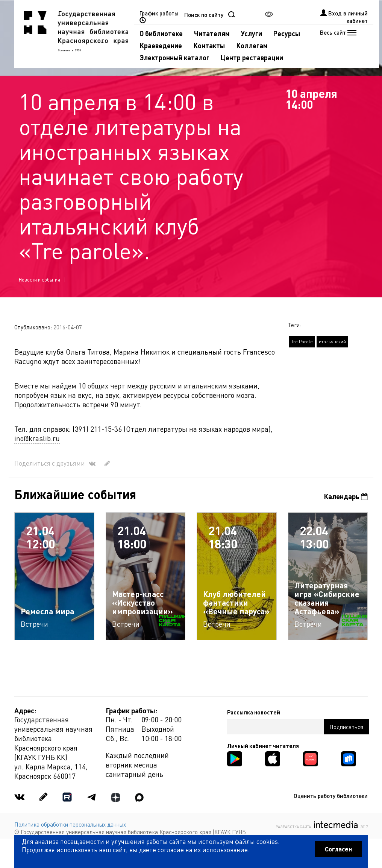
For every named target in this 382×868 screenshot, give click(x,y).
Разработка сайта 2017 (322, 825)
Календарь (346, 496)
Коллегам (252, 45)
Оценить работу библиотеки (331, 796)
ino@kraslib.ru (37, 438)
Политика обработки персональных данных (70, 824)
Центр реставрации (252, 57)
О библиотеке (161, 33)
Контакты (209, 45)
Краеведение (161, 45)
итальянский (332, 342)
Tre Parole (302, 342)
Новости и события (39, 279)
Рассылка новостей (254, 712)
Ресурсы (287, 33)
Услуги (252, 33)
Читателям (212, 33)
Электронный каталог (174, 57)
